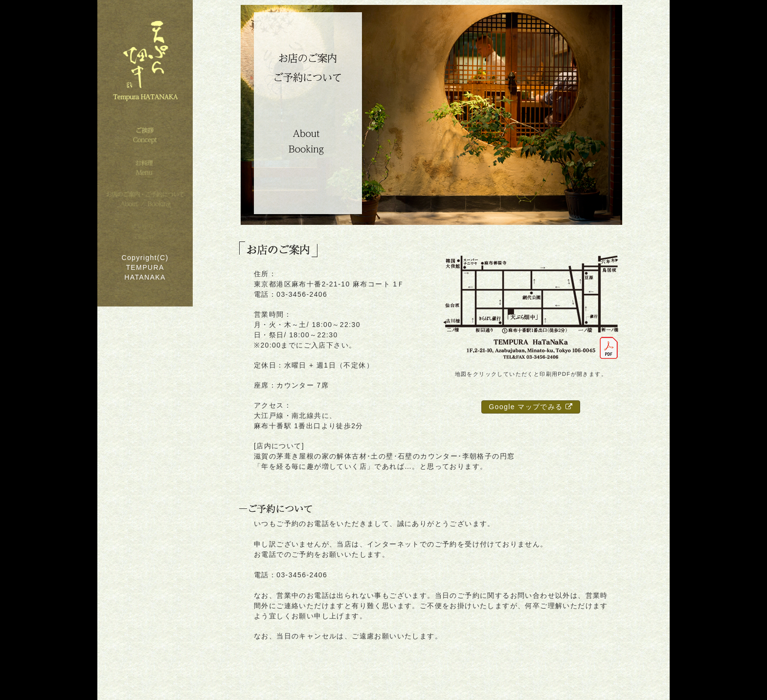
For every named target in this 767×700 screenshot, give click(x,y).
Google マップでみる (531, 407)
